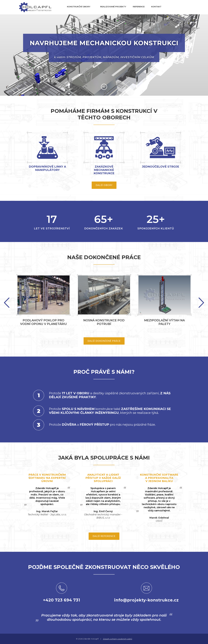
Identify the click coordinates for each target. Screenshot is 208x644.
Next (7, 303)
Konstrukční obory (79, 7)
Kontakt (156, 7)
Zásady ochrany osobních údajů (118, 639)
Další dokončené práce (104, 341)
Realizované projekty (113, 7)
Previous (201, 303)
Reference (139, 7)
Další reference (104, 536)
